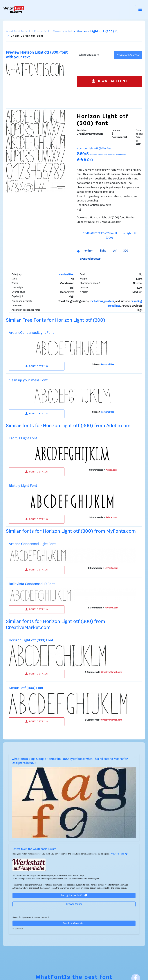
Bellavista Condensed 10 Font (32, 584)
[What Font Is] (14, 10)
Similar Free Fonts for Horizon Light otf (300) (55, 320)
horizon (88, 251)
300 (126, 251)
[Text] (95, 55)
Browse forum (74, 904)
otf (114, 251)
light (103, 251)
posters (109, 301)
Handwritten (66, 275)
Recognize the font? (74, 895)
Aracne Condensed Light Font (32, 544)
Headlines (114, 306)
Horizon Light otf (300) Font (31, 640)
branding (136, 301)
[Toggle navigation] (140, 9)
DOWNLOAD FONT (110, 81)
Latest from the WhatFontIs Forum (34, 849)
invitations (96, 301)
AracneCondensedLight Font (31, 333)
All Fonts (36, 32)
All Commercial (60, 32)
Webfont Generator (74, 923)
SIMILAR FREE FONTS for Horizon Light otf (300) (110, 236)
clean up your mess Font (28, 380)
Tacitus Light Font (23, 438)
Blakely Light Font (23, 486)
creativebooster (90, 259)
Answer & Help (119, 854)
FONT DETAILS (37, 366)
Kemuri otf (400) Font (26, 688)
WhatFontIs (15, 32)
